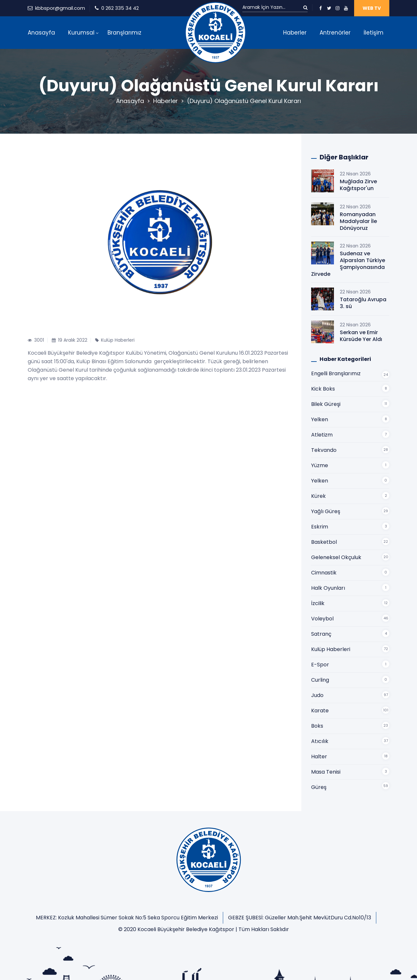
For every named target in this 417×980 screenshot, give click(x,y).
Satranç (321, 634)
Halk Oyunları (328, 588)
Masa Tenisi (326, 772)
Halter (319, 757)
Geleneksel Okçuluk (336, 557)
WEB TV (372, 8)
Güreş (319, 787)
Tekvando (324, 450)
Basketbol (324, 542)
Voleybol (322, 619)
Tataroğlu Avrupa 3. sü (363, 303)
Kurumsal (81, 33)
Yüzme (320, 465)
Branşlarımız (124, 33)
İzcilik (318, 603)
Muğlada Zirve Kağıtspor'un (358, 185)
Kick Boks (323, 389)
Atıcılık (320, 741)
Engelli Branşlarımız (336, 373)
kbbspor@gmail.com (60, 8)
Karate (320, 711)
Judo (317, 695)
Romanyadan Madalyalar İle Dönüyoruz (358, 221)
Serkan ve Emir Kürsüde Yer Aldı (361, 336)
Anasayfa (41, 33)
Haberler (295, 33)
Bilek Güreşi (326, 404)
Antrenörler (335, 33)
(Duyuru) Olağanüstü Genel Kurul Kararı (244, 101)
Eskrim (320, 527)
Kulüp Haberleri (331, 649)
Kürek (318, 496)
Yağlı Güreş (326, 511)
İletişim (374, 33)
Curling (320, 680)
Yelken (320, 419)
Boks (317, 726)
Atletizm (322, 435)
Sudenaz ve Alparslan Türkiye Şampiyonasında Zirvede (348, 264)
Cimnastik (324, 573)
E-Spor (320, 665)
